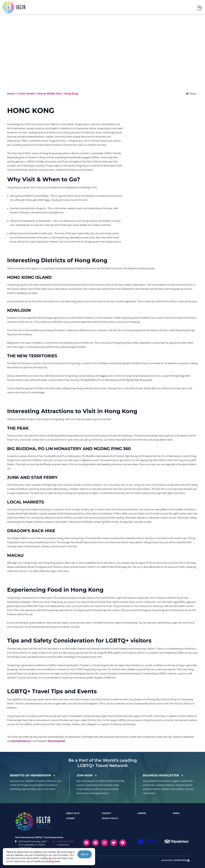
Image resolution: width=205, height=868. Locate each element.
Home (12, 93)
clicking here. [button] (53, 861)
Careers (142, 813)
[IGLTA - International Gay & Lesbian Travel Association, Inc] (14, 7)
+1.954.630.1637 (63, 841)
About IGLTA (73, 813)
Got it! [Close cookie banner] (85, 854)
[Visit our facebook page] (123, 843)
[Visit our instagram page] (104, 843)
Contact (106, 813)
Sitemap (71, 818)
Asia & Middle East (51, 93)
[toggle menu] (200, 8)
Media (176, 813)
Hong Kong (71, 93)
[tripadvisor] (177, 841)
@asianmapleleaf (56, 741)
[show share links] (191, 94)
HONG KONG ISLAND (29, 277)
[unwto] (148, 841)
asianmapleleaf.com (20, 741)
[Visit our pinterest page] (95, 843)
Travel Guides (27, 93)
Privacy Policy (110, 818)
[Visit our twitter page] (114, 843)
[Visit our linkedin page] (86, 843)
